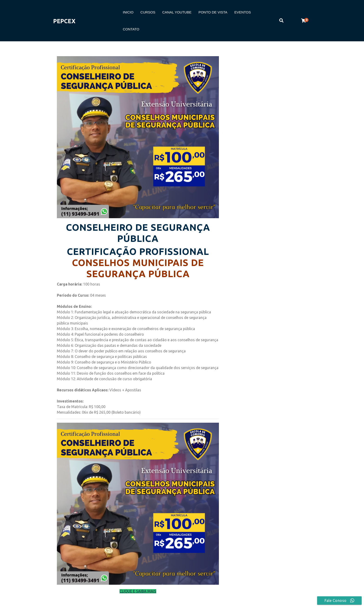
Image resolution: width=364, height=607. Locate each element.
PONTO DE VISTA (213, 12)
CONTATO (131, 29)
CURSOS (148, 12)
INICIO (128, 12)
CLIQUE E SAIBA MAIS (138, 591)
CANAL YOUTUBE (177, 12)
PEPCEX (64, 21)
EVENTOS (242, 12)
